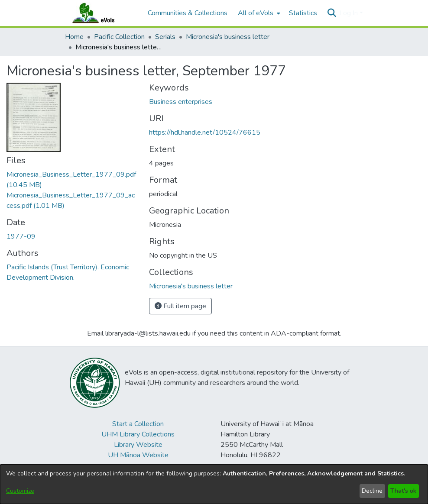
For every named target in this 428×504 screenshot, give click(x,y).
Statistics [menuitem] (303, 13)
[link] (191, 286)
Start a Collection (138, 424)
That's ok (403, 491)
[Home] (102, 13)
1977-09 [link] (21, 236)
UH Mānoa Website (138, 455)
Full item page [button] (180, 306)
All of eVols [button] (256, 13)
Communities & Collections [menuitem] (188, 13)
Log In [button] (349, 13)
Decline (372, 491)
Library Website (138, 445)
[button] (332, 13)
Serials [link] (165, 37)
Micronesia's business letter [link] (228, 37)
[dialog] (214, 484)
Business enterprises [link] (181, 102)
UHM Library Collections (138, 434)
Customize (20, 491)
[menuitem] (258, 13)
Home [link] (74, 37)
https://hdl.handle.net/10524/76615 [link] (205, 132)
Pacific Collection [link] (119, 37)
